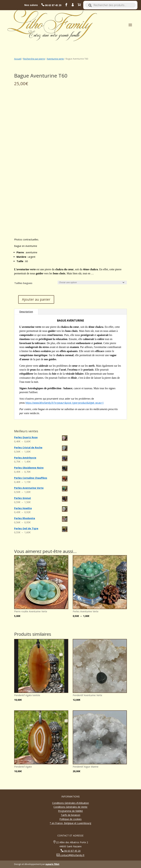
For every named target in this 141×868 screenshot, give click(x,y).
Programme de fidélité (70, 811)
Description (26, 312)
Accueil (18, 59)
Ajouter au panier (36, 299)
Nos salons (31, 5)
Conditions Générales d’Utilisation (70, 803)
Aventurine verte (55, 59)
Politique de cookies (70, 819)
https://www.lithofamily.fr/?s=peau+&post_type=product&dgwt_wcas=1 (65, 403)
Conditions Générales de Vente (70, 807)
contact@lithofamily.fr (72, 855)
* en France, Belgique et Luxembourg (70, 823)
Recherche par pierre (34, 59)
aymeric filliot (52, 864)
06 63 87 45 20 (53, 5)
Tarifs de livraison (70, 815)
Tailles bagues (23, 283)
